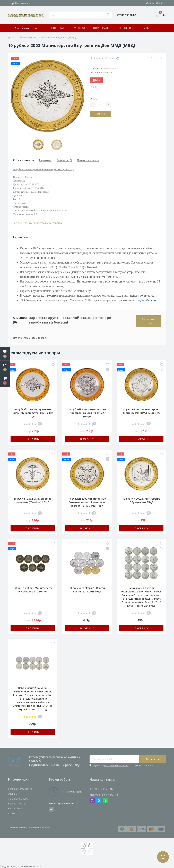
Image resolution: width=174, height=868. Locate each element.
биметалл (33, 223)
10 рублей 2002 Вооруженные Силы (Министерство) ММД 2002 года (33, 413)
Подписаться (153, 759)
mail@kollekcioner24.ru (104, 795)
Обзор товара (24, 160)
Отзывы (13, 794)
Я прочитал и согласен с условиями (123, 765)
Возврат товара (17, 804)
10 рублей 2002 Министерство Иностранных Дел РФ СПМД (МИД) (87, 413)
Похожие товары (88, 160)
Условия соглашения (20, 789)
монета (23, 223)
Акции (12, 813)
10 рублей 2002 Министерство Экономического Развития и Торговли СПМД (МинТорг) (87, 502)
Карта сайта (15, 808)
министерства (54, 223)
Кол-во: (95, 99)
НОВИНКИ (58, 28)
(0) (118, 58)
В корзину (101, 114)
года (42, 223)
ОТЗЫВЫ (144, 28)
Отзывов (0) (64, 160)
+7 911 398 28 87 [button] (102, 789)
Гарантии (45, 160)
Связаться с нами (18, 799)
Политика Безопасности (116, 765)
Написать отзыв (148, 321)
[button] (21, 3)
